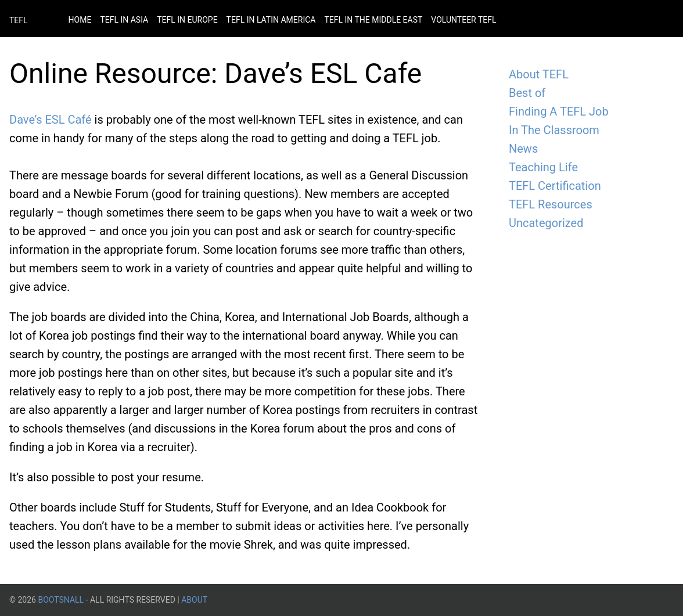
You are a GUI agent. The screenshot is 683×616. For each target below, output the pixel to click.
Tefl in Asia (124, 20)
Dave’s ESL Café (51, 120)
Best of (527, 93)
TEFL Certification (555, 186)
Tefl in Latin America (271, 20)
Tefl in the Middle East (373, 20)
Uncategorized (546, 223)
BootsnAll (61, 600)
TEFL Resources (551, 204)
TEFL (19, 20)
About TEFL (539, 74)
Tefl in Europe (187, 20)
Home (80, 20)
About (194, 600)
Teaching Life (543, 167)
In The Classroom (554, 130)
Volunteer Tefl (463, 20)
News (523, 149)
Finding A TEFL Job (559, 111)
